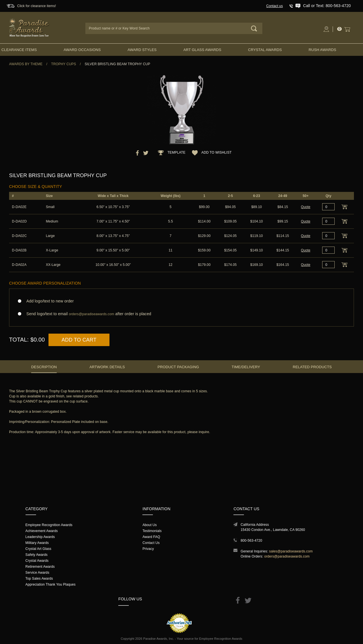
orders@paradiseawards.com (287, 556)
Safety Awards (37, 555)
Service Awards (37, 573)
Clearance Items (19, 50)
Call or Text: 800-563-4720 (327, 6)
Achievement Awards (42, 531)
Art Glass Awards (202, 50)
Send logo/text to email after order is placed (181, 314)
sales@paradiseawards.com (291, 551)
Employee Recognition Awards (49, 525)
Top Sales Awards (39, 579)
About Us (149, 525)
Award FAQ (151, 537)
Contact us (275, 6)
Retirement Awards (40, 567)
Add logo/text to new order (48, 301)
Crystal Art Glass (38, 549)
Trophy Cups (64, 64)
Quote (306, 207)
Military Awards (37, 543)
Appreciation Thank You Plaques (51, 584)
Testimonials (152, 531)
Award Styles (142, 50)
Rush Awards (322, 50)
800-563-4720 (251, 541)
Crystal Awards (265, 50)
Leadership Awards (40, 537)
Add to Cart (79, 340)
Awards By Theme (26, 64)
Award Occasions (82, 50)
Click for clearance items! (36, 6)
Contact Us (151, 543)
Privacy (148, 549)
